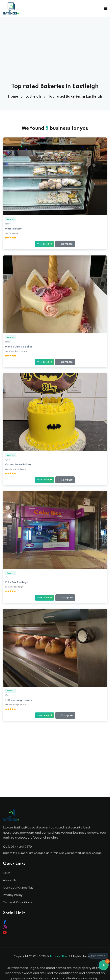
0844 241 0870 (21, 847)
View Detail (45, 244)
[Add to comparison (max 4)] (65, 244)
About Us (10, 880)
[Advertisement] (55, 56)
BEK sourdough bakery (19, 700)
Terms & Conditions (18, 902)
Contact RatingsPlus (18, 887)
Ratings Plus (58, 956)
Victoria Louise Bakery (18, 465)
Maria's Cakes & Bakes (19, 347)
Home (13, 97)
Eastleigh (33, 97)
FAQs (7, 873)
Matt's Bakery (13, 229)
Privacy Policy (13, 895)
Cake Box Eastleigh (16, 583)
